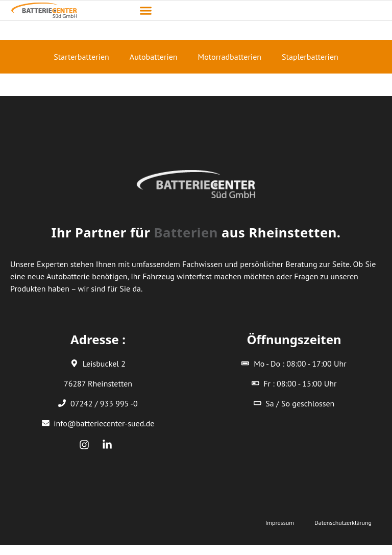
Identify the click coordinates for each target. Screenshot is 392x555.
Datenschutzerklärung (343, 523)
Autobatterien (154, 57)
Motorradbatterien (230, 57)
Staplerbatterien (310, 57)
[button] (146, 11)
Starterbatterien (81, 57)
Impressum (280, 523)
